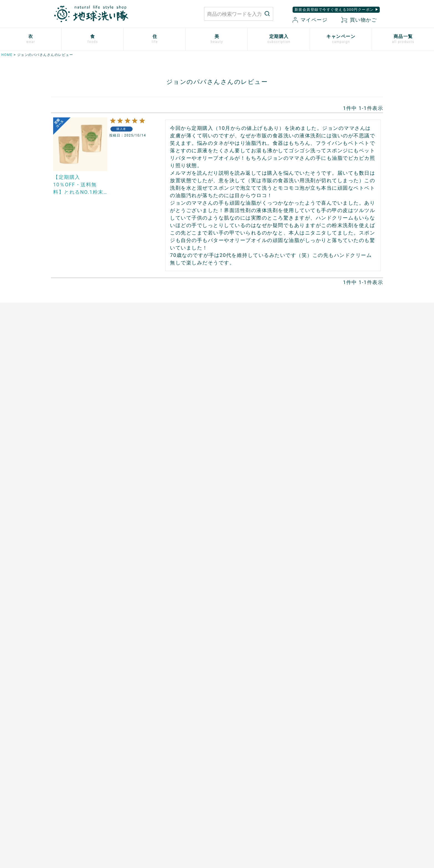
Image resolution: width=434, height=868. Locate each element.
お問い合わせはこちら (133, 784)
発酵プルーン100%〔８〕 (160, 427)
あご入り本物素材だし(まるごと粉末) (171, 379)
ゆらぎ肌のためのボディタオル (338, 503)
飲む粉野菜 (146, 494)
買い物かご (359, 20)
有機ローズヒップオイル (159, 446)
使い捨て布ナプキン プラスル (79, 388)
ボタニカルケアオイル (329, 465)
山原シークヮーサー (154, 465)
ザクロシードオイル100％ (160, 455)
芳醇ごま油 (146, 484)
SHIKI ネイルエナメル (329, 494)
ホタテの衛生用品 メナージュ (251, 408)
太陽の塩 (144, 388)
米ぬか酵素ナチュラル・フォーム (340, 408)
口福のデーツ (148, 408)
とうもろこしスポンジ (243, 427)
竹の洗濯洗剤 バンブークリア (251, 388)
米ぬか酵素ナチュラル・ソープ (338, 388)
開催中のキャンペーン (157, 545)
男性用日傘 (232, 436)
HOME (7, 55)
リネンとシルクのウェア (72, 446)
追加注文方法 (62, 564)
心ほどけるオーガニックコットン (81, 417)
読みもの (144, 554)
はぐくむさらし (236, 417)
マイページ (310, 20)
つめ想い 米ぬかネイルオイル (338, 475)
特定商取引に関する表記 (320, 789)
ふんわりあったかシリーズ (74, 427)
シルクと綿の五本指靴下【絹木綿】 (83, 436)
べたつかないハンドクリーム (335, 455)
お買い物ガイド (252, 779)
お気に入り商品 (252, 808)
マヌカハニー (148, 398)
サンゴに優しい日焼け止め (333, 484)
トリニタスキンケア (327, 427)
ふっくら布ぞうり (66, 408)
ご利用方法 (60, 554)
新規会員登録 (250, 798)
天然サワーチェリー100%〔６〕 (166, 436)
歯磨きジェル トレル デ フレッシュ (342, 417)
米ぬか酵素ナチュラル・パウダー (340, 398)
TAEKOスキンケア (325, 436)
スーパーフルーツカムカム (161, 475)
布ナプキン (60, 379)
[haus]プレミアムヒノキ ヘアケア (340, 446)
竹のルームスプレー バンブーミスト (258, 398)
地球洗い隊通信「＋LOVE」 (162, 564)
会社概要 (305, 798)
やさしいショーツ (66, 398)
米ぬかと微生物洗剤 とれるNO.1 (254, 379)
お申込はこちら (64, 545)
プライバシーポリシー (318, 779)
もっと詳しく (217, 731)
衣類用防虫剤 (62, 455)
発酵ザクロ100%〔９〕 (158, 417)
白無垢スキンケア (325, 379)
